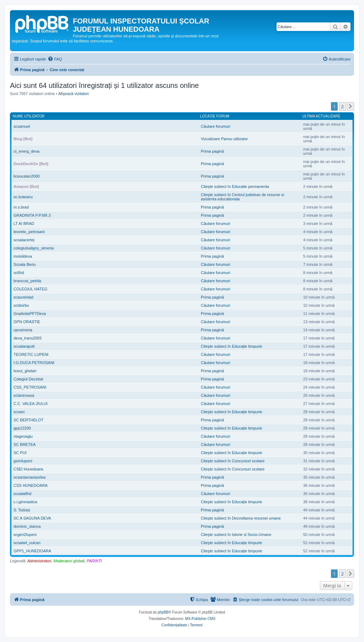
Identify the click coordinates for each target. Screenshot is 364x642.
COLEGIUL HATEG (30, 289)
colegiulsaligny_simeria (34, 248)
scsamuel (22, 126)
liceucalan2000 (26, 176)
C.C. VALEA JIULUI (31, 404)
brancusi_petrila (27, 281)
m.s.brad (21, 207)
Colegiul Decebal (28, 379)
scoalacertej (24, 240)
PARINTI (94, 561)
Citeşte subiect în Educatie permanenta (235, 186)
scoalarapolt (24, 346)
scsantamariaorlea (30, 477)
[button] (350, 106)
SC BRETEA (25, 444)
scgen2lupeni (25, 535)
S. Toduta (22, 510)
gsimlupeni (23, 461)
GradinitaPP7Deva (30, 314)
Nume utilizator (29, 116)
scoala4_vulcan (27, 543)
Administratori (39, 561)
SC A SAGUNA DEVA (32, 518)
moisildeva (23, 256)
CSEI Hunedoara (28, 469)
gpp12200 (22, 428)
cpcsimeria (23, 330)
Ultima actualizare (322, 116)
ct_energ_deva (26, 151)
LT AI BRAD (24, 223)
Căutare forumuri (216, 126)
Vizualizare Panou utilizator (224, 139)
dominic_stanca (27, 526)
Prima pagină (212, 151)
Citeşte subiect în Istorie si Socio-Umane (236, 535)
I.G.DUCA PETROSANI (34, 363)
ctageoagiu (23, 436)
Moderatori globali (69, 561)
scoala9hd (22, 494)
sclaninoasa (24, 395)
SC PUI (20, 453)
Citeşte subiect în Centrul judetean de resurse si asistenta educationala (242, 197)
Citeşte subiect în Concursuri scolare (233, 461)
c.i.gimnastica (25, 502)
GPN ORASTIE (27, 322)
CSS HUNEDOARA (31, 485)
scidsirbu (21, 305)
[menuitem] (55, 59)
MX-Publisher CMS (200, 619)
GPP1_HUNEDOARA (32, 551)
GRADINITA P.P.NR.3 (32, 215)
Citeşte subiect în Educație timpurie (231, 346)
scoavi (19, 412)
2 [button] (342, 106)
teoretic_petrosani (29, 232)
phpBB (163, 612)
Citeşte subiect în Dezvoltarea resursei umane (241, 518)
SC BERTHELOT (28, 420)
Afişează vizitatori (74, 94)
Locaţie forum (215, 116)
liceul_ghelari (25, 371)
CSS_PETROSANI (30, 387)
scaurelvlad (23, 297)
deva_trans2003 (28, 338)
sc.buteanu (23, 197)
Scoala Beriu (25, 264)
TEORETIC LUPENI (31, 354)
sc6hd (19, 273)
